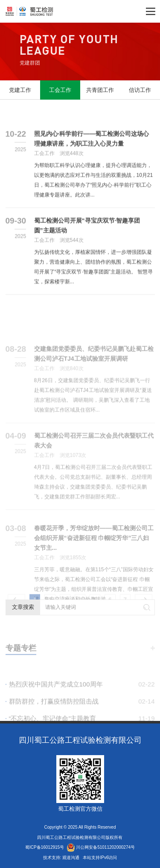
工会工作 (60, 90)
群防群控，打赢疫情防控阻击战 (82, 714)
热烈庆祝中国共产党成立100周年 (82, 697)
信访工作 (140, 90)
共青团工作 (100, 90)
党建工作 (20, 90)
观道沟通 (71, 858)
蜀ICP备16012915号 (45, 847)
